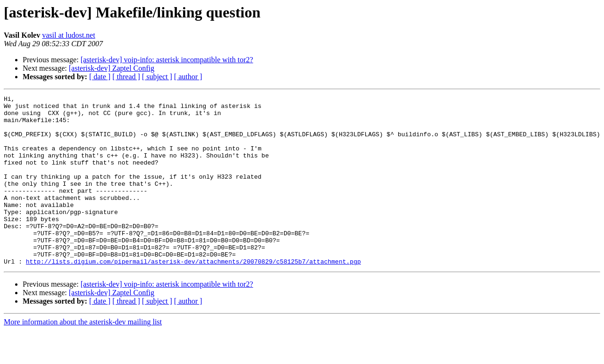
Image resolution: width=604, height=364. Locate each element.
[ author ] (188, 77)
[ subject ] (157, 77)
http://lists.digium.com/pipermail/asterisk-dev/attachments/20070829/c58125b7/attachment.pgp (193, 295)
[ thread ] (126, 77)
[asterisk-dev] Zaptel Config (112, 68)
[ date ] (100, 77)
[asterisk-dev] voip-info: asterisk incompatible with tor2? (167, 60)
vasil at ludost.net (68, 35)
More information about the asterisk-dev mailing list (83, 356)
